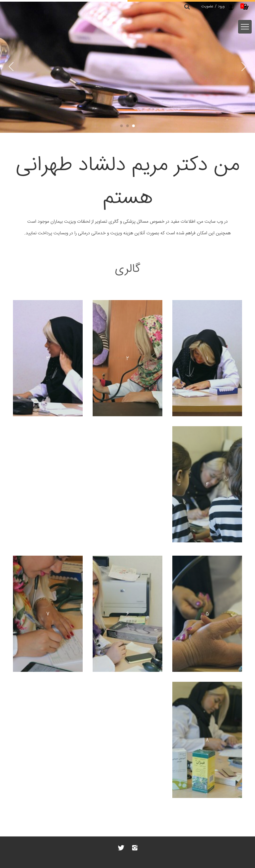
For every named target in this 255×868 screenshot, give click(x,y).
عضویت (207, 6)
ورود (221, 6)
